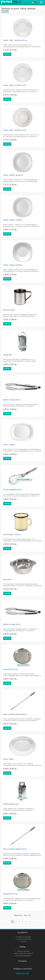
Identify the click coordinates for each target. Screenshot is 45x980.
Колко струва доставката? (24, 953)
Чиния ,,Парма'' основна (13, 220)
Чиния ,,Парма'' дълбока (13, 265)
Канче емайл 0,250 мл (12, 535)
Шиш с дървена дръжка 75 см (15, 849)
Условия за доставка (24, 939)
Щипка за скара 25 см (12, 400)
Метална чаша (9, 310)
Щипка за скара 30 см (12, 624)
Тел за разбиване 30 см (12, 490)
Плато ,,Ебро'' (9, 759)
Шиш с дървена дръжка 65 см (15, 714)
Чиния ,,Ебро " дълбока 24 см (15, 130)
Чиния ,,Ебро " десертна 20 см (15, 40)
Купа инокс (7, 579)
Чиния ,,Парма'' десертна (13, 175)
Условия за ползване (24, 937)
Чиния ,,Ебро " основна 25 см (15, 85)
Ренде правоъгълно (11, 804)
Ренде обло (8, 355)
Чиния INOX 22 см (10, 894)
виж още (7, 54)
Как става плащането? (24, 956)
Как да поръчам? (24, 951)
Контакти (24, 941)
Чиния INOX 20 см (10, 669)
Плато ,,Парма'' (9, 445)
